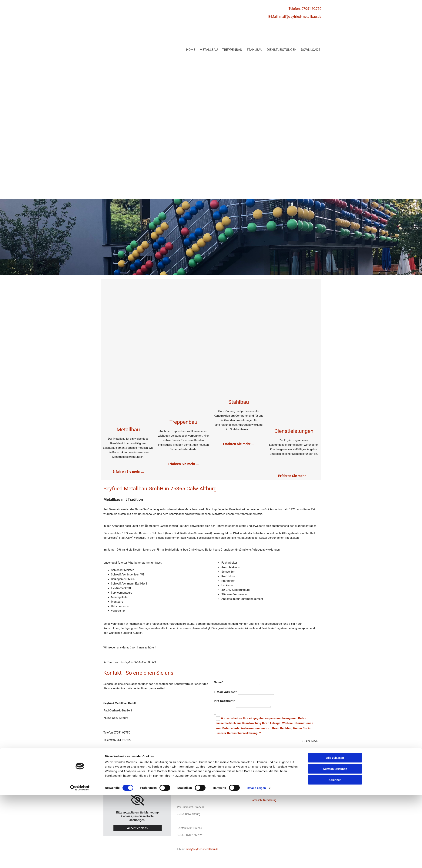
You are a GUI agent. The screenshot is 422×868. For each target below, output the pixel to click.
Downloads (311, 50)
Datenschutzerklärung (263, 800)
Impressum (257, 793)
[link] (137, 800)
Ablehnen (335, 852)
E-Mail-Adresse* (225, 692)
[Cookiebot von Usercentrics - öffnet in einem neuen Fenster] (80, 861)
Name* (219, 682)
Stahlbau (255, 50)
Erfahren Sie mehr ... (183, 464)
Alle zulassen (335, 830)
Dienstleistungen (282, 50)
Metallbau (209, 50)
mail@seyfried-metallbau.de (300, 17)
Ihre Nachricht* (224, 701)
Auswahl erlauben (335, 841)
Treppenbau (232, 50)
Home (191, 50)
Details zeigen (256, 861)
